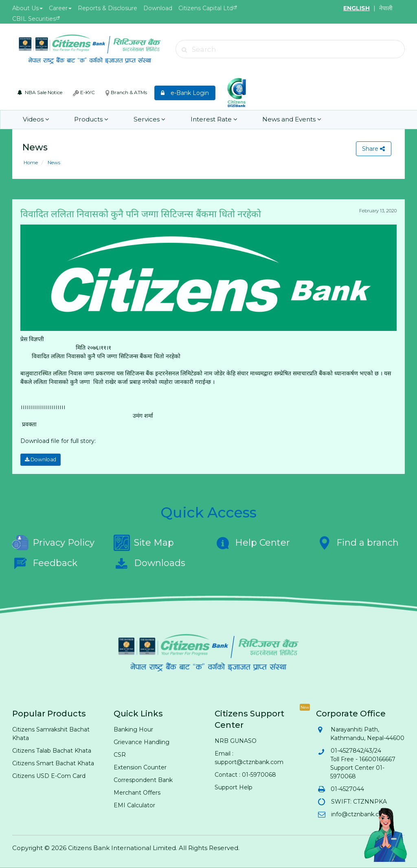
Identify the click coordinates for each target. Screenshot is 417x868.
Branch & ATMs (126, 93)
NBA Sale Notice (40, 92)
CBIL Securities (34, 19)
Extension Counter (140, 767)
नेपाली (386, 8)
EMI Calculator (134, 805)
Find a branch (357, 543)
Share (373, 149)
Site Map (144, 543)
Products (89, 120)
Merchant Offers (137, 793)
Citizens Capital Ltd (206, 8)
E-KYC (84, 93)
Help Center (252, 543)
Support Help (234, 787)
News (53, 162)
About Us (27, 8)
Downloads (149, 563)
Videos (35, 120)
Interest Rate (207, 120)
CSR (120, 755)
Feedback (45, 563)
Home (31, 162)
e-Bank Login (185, 93)
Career (60, 8)
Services (145, 120)
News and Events (284, 120)
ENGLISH (357, 8)
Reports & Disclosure (108, 8)
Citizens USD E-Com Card (49, 776)
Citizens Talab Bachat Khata (52, 751)
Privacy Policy (53, 543)
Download (158, 8)
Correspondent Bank (143, 780)
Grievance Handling (142, 742)
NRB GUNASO (236, 741)
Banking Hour (133, 729)
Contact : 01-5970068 (245, 775)
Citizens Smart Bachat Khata (53, 763)
